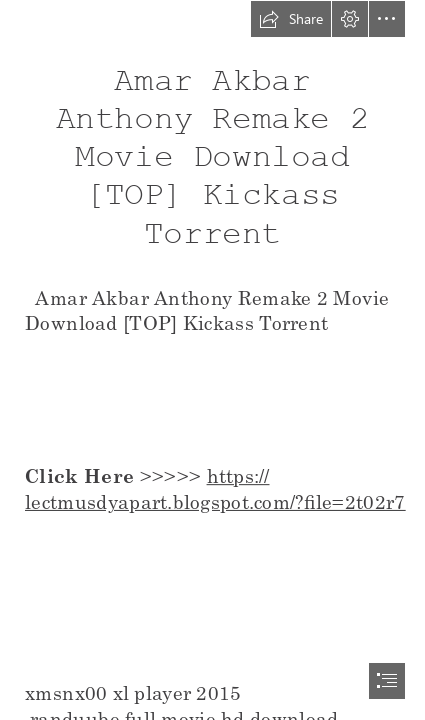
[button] (291, 19)
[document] (212, 360)
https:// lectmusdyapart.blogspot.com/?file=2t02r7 (215, 488)
